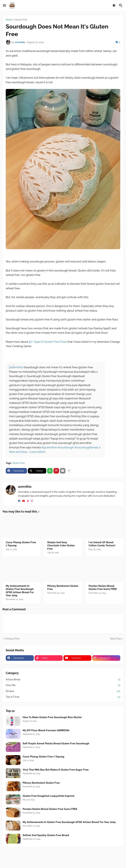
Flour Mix (63, 685)
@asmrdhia (16, 367)
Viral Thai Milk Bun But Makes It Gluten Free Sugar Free (56, 770)
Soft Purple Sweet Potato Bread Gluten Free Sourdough (56, 744)
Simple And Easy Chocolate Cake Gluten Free (61, 546)
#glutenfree (49, 447)
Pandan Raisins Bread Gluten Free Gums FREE (103, 588)
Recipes (63, 691)
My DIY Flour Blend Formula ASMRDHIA (46, 730)
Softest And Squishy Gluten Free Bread (46, 835)
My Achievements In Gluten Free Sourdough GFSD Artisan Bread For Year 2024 (20, 591)
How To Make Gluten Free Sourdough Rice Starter (52, 717)
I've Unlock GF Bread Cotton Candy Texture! (102, 544)
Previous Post (12, 639)
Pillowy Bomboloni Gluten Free (63, 588)
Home (9, 20)
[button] (4, 6)
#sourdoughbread (86, 447)
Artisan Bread (63, 680)
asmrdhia (25, 487)
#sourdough (66, 447)
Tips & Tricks (63, 697)
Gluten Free (21, 20)
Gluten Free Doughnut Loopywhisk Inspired (48, 796)
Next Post (116, 639)
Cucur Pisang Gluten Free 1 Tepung (21, 544)
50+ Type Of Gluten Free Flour (48, 342)
